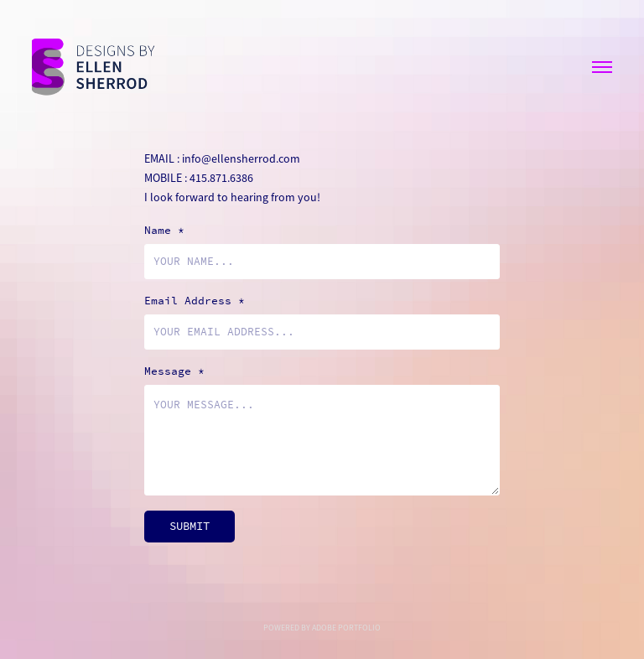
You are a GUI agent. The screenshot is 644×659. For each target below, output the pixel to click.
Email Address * (195, 301)
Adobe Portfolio (346, 628)
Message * (174, 371)
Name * (164, 231)
